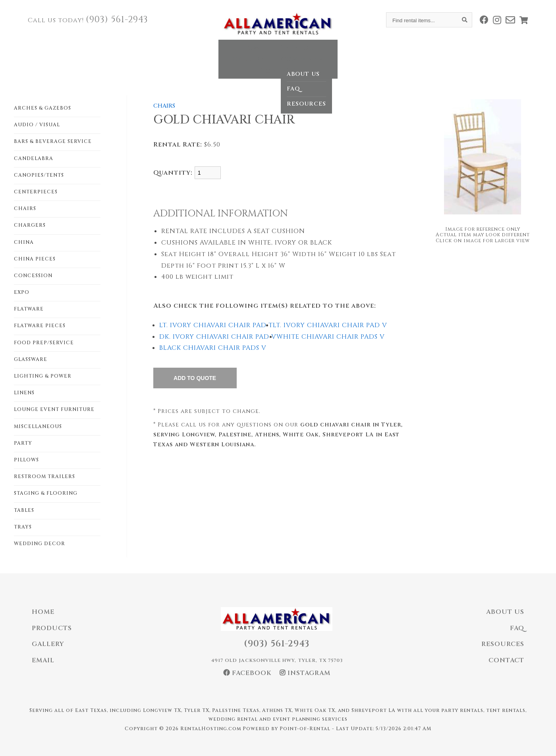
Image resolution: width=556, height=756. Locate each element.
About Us (505, 612)
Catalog (218, 53)
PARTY (23, 443)
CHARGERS (30, 225)
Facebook (247, 673)
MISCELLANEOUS (38, 426)
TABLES (24, 510)
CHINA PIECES (35, 259)
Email (43, 660)
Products (52, 628)
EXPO (22, 292)
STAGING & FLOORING (46, 493)
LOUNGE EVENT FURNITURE (54, 409)
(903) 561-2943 (117, 20)
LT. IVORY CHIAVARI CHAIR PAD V (330, 325)
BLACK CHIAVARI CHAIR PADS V (213, 348)
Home (173, 53)
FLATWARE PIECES (40, 326)
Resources (503, 644)
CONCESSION (33, 276)
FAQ (517, 628)
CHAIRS (25, 208)
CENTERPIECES (36, 192)
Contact (376, 53)
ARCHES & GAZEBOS (42, 108)
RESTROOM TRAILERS (44, 476)
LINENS (24, 393)
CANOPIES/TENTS (39, 175)
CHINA (24, 242)
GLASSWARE (31, 359)
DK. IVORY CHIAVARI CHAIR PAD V (218, 337)
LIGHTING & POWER (43, 376)
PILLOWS (26, 460)
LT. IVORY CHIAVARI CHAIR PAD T (216, 325)
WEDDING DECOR (40, 544)
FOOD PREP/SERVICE (44, 343)
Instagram (305, 673)
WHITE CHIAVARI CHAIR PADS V (331, 337)
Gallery (267, 53)
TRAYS (23, 527)
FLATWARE (29, 309)
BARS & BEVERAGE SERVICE (53, 141)
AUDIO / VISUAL (37, 125)
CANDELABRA (34, 158)
